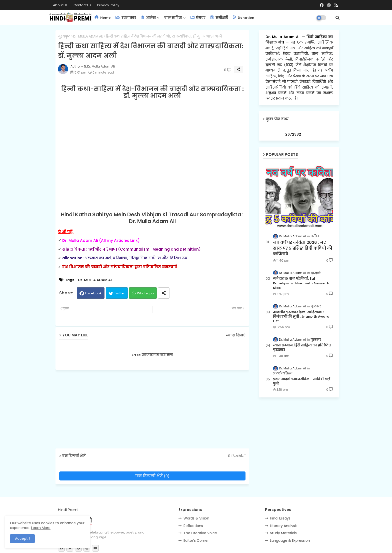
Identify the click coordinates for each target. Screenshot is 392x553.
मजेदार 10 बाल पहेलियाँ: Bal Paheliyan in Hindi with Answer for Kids (302, 283)
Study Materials (283, 533)
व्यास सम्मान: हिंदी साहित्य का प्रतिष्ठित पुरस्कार (302, 348)
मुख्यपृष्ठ (64, 36)
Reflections (193, 526)
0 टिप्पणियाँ (237, 456)
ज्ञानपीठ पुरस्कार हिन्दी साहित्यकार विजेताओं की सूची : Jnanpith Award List (301, 317)
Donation (244, 18)
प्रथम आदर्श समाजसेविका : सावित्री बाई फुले (301, 381)
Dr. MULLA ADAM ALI (88, 36)
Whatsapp (145, 293)
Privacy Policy (108, 5)
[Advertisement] (156, 411)
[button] (337, 18)
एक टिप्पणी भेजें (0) (152, 476)
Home (102, 18)
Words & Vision (196, 518)
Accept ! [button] (22, 538)
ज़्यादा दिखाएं (236, 335)
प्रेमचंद (198, 18)
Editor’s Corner (196, 540)
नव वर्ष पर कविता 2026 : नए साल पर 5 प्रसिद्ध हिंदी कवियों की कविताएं (303, 248)
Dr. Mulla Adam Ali (284, 37)
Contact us (83, 5)
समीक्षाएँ (219, 18)
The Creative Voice (200, 533)
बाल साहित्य (173, 18)
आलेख (148, 18)
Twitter (120, 293)
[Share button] (164, 293)
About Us (61, 5)
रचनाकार (126, 18)
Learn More (41, 528)
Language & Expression (290, 540)
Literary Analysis (284, 526)
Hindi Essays (280, 518)
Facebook (93, 293)
